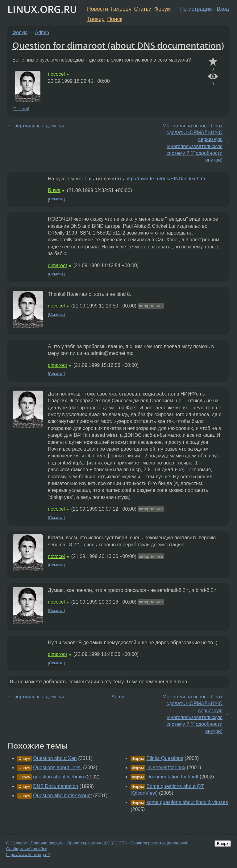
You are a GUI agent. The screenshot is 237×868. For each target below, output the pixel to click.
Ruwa (54, 190)
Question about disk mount (62, 796)
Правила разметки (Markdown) (159, 843)
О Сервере (17, 843)
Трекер (96, 19)
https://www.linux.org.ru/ (28, 855)
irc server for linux (166, 768)
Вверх (223, 844)
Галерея (121, 9)
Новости (98, 9)
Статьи (143, 9)
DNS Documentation (56, 786)
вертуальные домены (39, 126)
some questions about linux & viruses (187, 802)
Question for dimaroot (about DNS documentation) (118, 45)
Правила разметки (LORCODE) (97, 843)
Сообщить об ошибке (27, 849)
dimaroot (57, 265)
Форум (162, 9)
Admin (42, 32)
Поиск (115, 19)
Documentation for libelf (173, 777)
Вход (223, 9)
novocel (56, 74)
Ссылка (21, 109)
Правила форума (47, 843)
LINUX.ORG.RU (42, 9)
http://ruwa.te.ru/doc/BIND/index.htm (165, 179)
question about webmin (58, 777)
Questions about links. (57, 768)
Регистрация (196, 9)
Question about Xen (55, 758)
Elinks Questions (165, 758)
